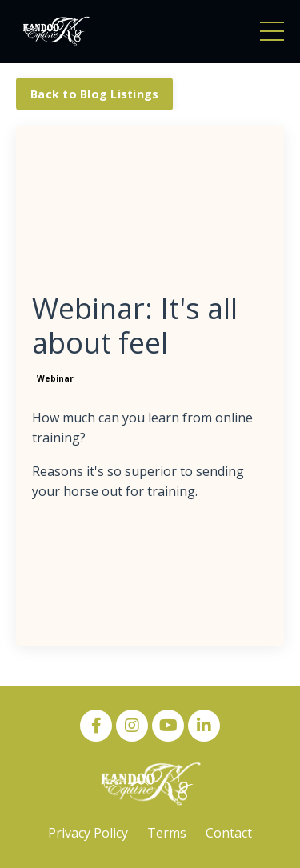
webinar (55, 378)
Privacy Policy (88, 833)
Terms (167, 833)
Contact (229, 833)
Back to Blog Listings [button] (94, 94)
